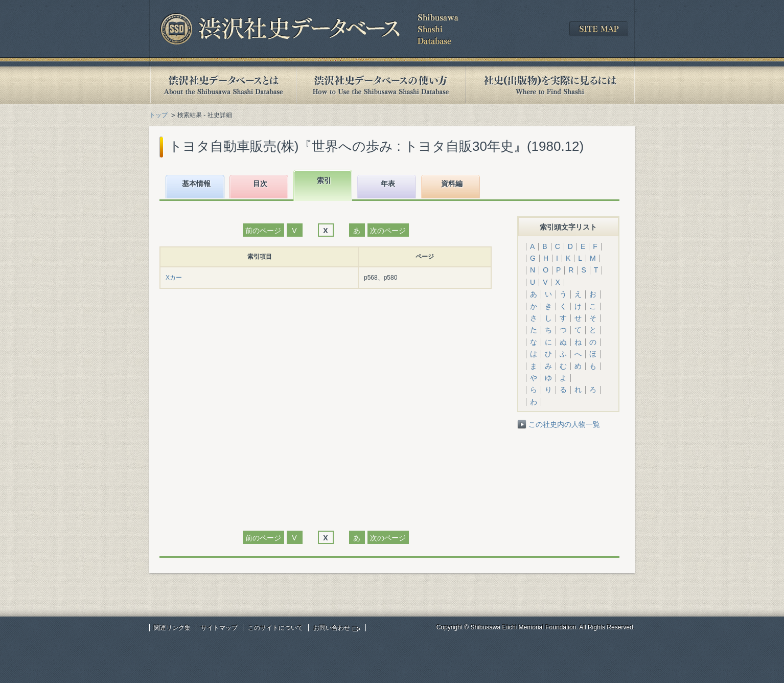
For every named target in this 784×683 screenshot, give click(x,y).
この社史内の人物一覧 (564, 424)
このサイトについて (275, 628)
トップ (158, 115)
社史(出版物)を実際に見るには (550, 85)
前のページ (263, 231)
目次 (260, 184)
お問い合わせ (332, 628)
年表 (388, 184)
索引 (324, 180)
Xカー (174, 278)
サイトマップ (219, 628)
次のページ (388, 231)
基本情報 (196, 184)
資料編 (452, 184)
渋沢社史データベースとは (223, 85)
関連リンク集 (172, 628)
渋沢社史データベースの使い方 (381, 85)
